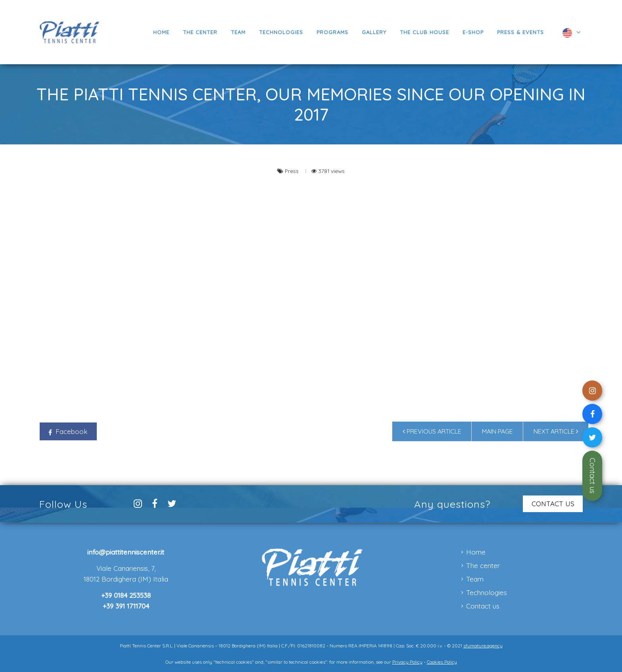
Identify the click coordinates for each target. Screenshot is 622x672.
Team (475, 579)
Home (476, 552)
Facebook (68, 431)
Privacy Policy (407, 662)
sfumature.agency (483, 646)
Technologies (487, 592)
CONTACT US (553, 504)
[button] (332, 32)
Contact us (592, 476)
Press (293, 171)
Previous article (432, 431)
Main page (497, 431)
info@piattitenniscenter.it (126, 552)
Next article (556, 431)
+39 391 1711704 (126, 606)
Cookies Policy (442, 662)
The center (483, 565)
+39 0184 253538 (126, 595)
